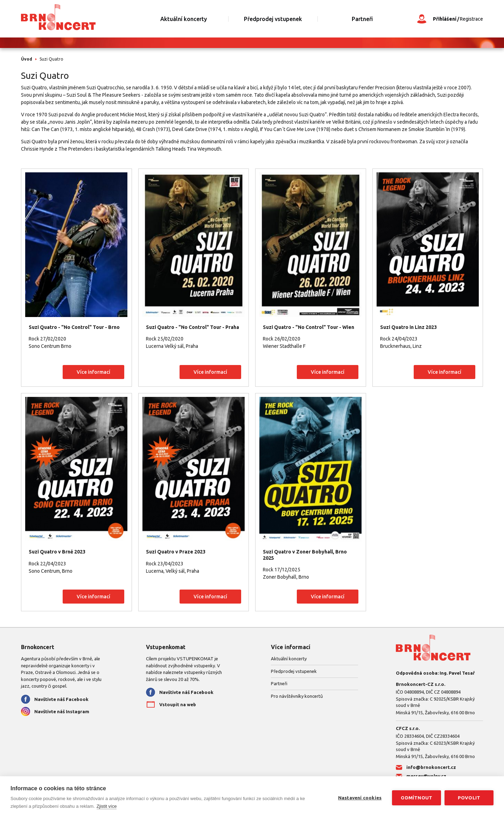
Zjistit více (107, 806)
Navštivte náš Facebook (61, 699)
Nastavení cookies (360, 798)
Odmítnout (416, 798)
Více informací (93, 372)
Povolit (469, 798)
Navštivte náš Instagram (62, 711)
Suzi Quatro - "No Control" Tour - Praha (192, 327)
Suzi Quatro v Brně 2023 (57, 552)
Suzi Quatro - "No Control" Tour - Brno (74, 327)
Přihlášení (445, 19)
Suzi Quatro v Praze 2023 (176, 552)
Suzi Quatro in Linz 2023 (408, 327)
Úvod (27, 59)
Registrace (471, 19)
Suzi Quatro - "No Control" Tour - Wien (309, 327)
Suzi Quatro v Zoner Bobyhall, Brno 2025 (305, 555)
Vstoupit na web (178, 704)
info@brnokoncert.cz (431, 767)
